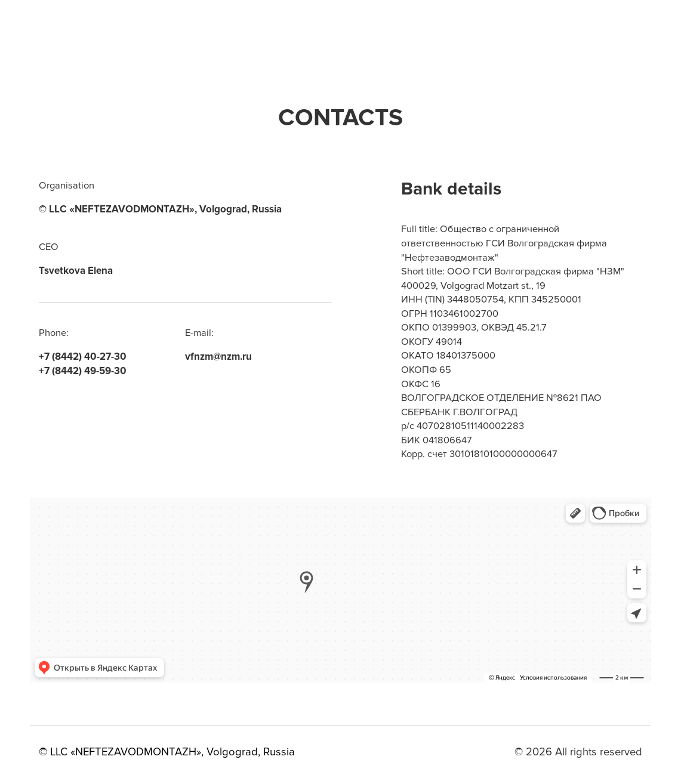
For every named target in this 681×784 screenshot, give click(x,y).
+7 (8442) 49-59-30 (83, 371)
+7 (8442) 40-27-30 (83, 356)
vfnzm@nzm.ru (218, 356)
